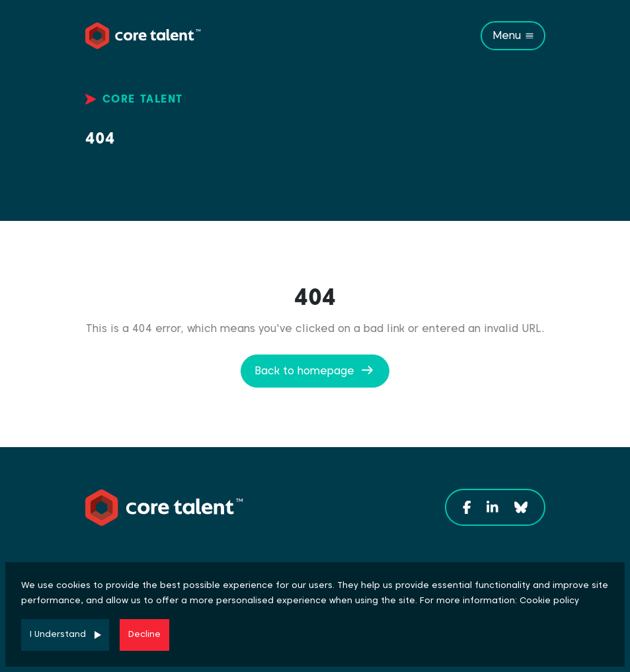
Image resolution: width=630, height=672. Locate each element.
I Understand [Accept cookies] (58, 634)
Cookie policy (549, 600)
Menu (507, 35)
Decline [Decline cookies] (144, 634)
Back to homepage (304, 371)
